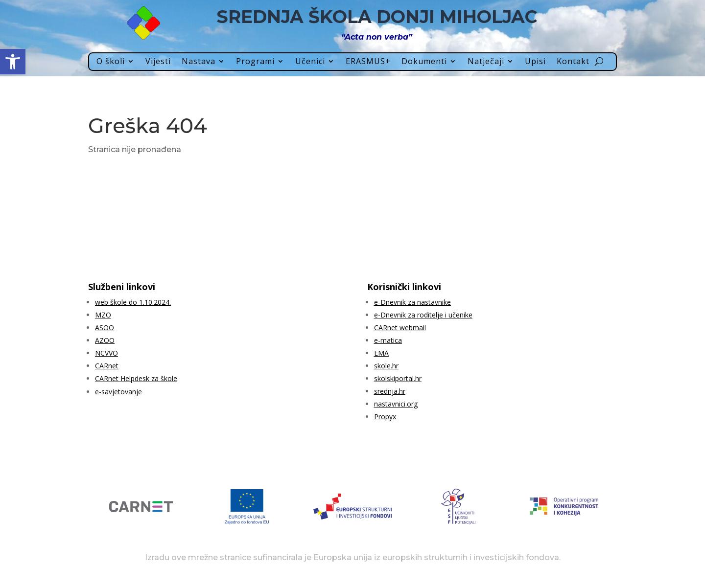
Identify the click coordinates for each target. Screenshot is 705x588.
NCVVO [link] (106, 353)
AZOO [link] (105, 340)
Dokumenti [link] (424, 62)
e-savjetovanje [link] (118, 392)
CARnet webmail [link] (400, 328)
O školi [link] (111, 62)
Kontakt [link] (573, 62)
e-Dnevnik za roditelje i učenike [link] (423, 315)
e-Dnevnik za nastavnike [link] (412, 302)
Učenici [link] (310, 62)
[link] (13, 62)
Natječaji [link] (486, 62)
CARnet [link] (107, 366)
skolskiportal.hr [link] (398, 378)
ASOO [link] (105, 328)
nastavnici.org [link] (396, 404)
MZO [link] (103, 315)
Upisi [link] (535, 62)
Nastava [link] (199, 62)
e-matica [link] (388, 340)
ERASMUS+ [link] (368, 62)
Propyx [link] (385, 417)
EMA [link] (381, 353)
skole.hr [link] (386, 366)
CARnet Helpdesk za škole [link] (136, 378)
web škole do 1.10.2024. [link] (133, 302)
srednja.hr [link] (390, 391)
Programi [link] (255, 62)
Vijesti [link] (158, 62)
